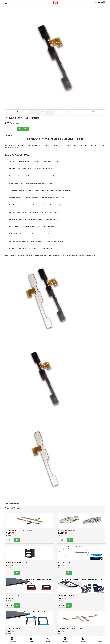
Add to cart (23, 129)
